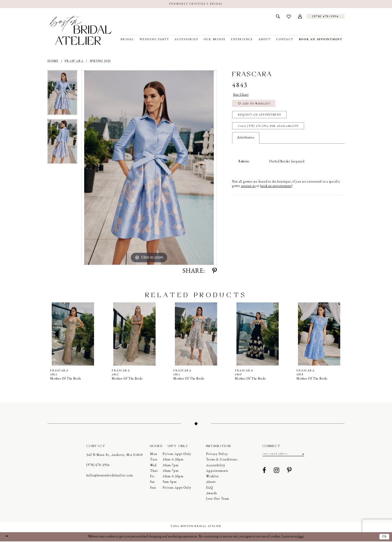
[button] (300, 17)
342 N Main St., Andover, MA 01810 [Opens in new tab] (114, 455)
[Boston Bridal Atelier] (81, 31)
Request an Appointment (263, 118)
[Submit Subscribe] (303, 454)
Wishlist (212, 477)
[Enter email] (284, 454)
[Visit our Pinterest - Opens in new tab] (289, 472)
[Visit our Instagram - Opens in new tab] (277, 472)
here (301, 537)
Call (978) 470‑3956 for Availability (271, 131)
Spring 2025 (100, 62)
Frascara (74, 62)
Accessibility (216, 466)
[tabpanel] (62, 95)
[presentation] (73, 334)
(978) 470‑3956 (98, 466)
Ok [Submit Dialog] (384, 537)
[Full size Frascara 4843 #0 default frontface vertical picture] (149, 168)
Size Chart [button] (242, 95)
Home (53, 62)
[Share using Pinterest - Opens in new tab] (215, 272)
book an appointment (276, 191)
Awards (211, 494)
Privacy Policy (217, 455)
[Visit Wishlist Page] (289, 17)
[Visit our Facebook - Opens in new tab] (264, 472)
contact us (248, 191)
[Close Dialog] (7, 537)
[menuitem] (278, 17)
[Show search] (278, 17)
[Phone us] (326, 17)
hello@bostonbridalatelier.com (110, 476)
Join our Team (218, 500)
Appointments (217, 471)
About (211, 483)
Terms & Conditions (222, 460)
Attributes (246, 142)
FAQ (209, 488)
